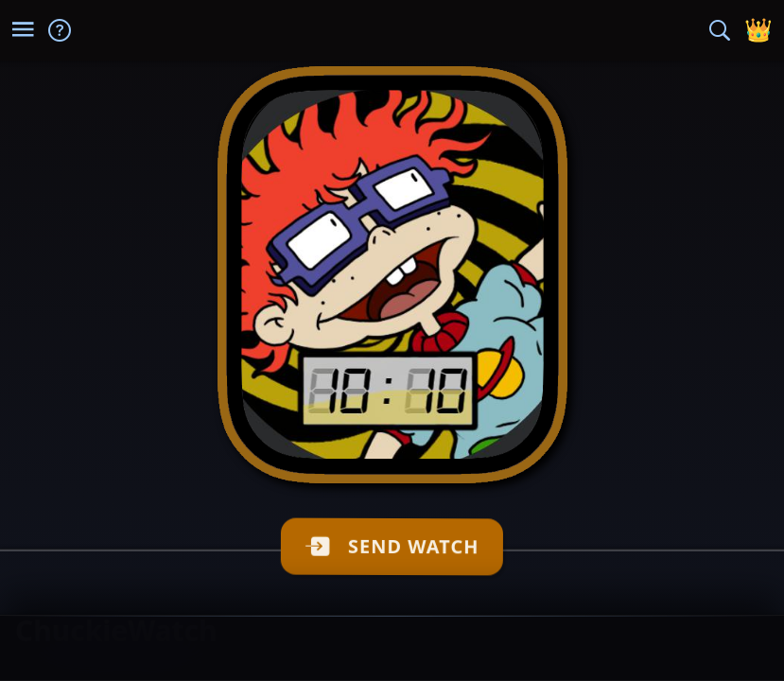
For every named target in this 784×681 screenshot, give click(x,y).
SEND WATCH (401, 546)
